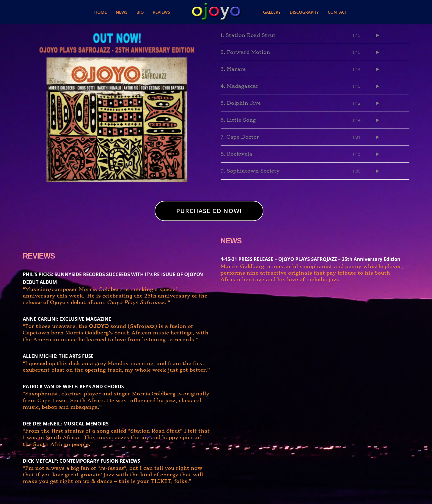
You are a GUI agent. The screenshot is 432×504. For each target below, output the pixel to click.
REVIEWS (39, 256)
